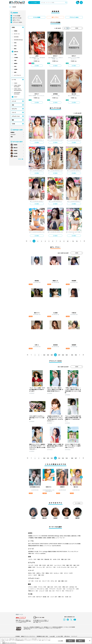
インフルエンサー (73, 589)
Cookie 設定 (52, 636)
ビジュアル (14, 109)
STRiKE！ (16, 83)
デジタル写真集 (17, 16)
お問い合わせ (67, 636)
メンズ (54, 597)
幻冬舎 (15, 46)
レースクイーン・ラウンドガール (38, 589)
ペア (31, 581)
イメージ (14, 112)
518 (44, 458)
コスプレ (33, 559)
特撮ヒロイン (33, 591)
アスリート (60, 591)
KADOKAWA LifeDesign (18, 40)
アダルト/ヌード (69, 591)
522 (59, 458)
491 (72, 355)
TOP (10, 7)
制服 (41, 559)
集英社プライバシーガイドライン (28, 636)
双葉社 (15, 72)
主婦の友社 (16, 52)
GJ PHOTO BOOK (52, 544)
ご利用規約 (17, 636)
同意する (80, 641)
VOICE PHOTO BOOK (61, 551)
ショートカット (59, 565)
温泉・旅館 (63, 581)
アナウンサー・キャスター (57, 589)
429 (67, 355)
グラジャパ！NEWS (18, 22)
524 (67, 458)
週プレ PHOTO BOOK (33, 544)
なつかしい (58, 573)
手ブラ (32, 597)
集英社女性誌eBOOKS (34, 546)
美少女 (32, 573)
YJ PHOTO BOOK (43, 544)
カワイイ (68, 573)
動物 (61, 597)
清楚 (31, 575)
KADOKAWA (16, 37)
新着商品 (13, 132)
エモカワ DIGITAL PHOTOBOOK (17, 93)
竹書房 (15, 60)
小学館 (15, 55)
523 (63, 458)
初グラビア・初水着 (43, 597)
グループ (46, 581)
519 (48, 458)
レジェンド (44, 591)
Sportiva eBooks (56, 546)
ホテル (54, 581)
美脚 (69, 565)
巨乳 (43, 565)
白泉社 (15, 66)
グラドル (33, 587)
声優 (65, 587)
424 (48, 355)
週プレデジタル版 (17, 18)
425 (52, 355)
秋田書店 (16, 31)
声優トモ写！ (32, 553)
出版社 (13, 27)
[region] (46, 641)
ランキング (13, 135)
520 (52, 458)
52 (77, 241)
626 (72, 458)
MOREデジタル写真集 (62, 544)
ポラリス (38, 553)
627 (76, 458)
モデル (58, 587)
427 (59, 355)
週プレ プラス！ (17, 20)
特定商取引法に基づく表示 (42, 636)
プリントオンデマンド (72, 551)
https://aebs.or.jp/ (27, 629)
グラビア (16, 97)
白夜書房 (16, 69)
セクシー (78, 573)
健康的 (32, 567)
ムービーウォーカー (18, 75)
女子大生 (73, 587)
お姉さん (41, 573)
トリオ (38, 581)
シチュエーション (16, 116)
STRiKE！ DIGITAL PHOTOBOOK (17, 86)
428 (63, 355)
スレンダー (33, 565)
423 (44, 355)
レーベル (14, 80)
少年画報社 (16, 57)
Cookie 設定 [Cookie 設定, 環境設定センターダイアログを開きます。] (60, 641)
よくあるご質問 (59, 636)
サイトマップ (74, 636)
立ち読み (37, 66)
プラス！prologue (43, 551)
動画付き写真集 (52, 551)
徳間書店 (16, 63)
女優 (50, 587)
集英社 (15, 49)
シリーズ (14, 101)
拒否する (70, 641)
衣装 (13, 105)
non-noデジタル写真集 (74, 544)
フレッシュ (41, 567)
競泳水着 (48, 559)
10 (68, 241)
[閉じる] (90, 641)
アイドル (42, 587)
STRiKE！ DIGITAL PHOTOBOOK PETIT (18, 90)
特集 (12, 137)
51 (73, 241)
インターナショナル (63, 567)
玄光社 (15, 43)
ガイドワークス (17, 34)
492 (76, 355)
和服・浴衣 (66, 559)
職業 (13, 120)
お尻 (50, 565)
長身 (76, 565)
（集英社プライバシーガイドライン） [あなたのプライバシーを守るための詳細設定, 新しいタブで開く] (9, 643)
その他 (13, 124)
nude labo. (43, 553)
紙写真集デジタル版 (33, 551)
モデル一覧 (21, 159)
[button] (81, 477)
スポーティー (51, 567)
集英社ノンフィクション (45, 546)
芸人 (52, 591)
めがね (57, 559)
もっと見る (78, 503)
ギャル (74, 567)
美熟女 (49, 573)
